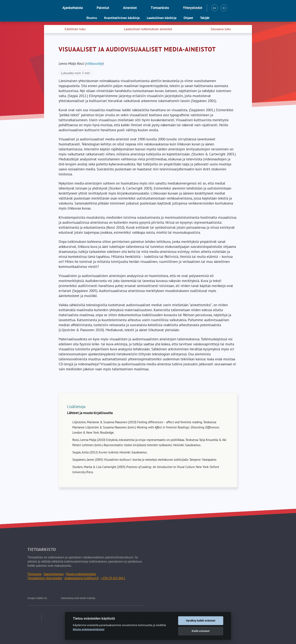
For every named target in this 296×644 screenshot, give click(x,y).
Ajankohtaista (73, 8)
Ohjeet (188, 18)
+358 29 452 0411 (113, 578)
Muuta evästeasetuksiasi (89, 629)
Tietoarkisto (160, 8)
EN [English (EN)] (215, 8)
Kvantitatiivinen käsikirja (122, 18)
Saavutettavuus (54, 574)
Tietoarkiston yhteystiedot (45, 578)
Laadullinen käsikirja (162, 18)
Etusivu (92, 18)
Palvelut (103, 8)
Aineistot (130, 8)
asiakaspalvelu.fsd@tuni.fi (81, 578)
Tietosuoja (34, 574)
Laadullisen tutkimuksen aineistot (148, 29)
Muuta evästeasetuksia (81, 574)
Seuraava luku (221, 29)
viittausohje (94, 64)
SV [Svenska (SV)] (224, 8)
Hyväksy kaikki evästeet (201, 621)
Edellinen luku (75, 29)
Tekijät (205, 18)
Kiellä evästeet (201, 631)
